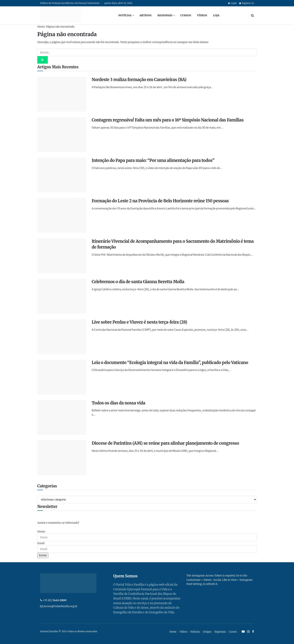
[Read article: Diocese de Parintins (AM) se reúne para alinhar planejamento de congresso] (62, 458)
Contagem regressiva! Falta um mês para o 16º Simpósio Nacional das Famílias (168, 120)
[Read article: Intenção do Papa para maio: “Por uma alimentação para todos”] (62, 175)
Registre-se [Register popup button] (247, 3)
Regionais (165, 15)
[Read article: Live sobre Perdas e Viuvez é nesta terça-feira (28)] (62, 337)
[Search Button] (252, 15)
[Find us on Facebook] (253, 632)
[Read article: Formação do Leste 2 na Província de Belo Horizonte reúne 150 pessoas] (62, 215)
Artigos (145, 15)
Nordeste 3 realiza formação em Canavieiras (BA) (139, 80)
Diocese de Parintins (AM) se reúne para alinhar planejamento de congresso (165, 443)
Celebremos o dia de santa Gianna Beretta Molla (138, 282)
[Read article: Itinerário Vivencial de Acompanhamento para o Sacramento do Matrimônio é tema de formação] (62, 256)
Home (41, 27)
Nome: (41, 532)
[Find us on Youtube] (243, 632)
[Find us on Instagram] (248, 632)
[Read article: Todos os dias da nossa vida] (62, 418)
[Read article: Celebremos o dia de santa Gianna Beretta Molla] (62, 296)
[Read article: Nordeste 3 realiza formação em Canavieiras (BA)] (62, 94)
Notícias (125, 15)
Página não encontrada (60, 27)
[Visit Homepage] (61, 15)
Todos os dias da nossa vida (118, 403)
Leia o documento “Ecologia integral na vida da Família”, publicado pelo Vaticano (170, 363)
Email (41, 543)
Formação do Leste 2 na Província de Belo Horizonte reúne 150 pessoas (160, 201)
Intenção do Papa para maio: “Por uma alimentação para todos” (153, 160)
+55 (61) (55, 600)
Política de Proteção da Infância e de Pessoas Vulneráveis (70, 3)
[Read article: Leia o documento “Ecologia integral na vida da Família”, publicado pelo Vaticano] (62, 377)
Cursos (186, 15)
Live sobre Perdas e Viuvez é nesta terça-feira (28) (139, 322)
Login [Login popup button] (232, 3)
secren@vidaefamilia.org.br (60, 606)
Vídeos (202, 15)
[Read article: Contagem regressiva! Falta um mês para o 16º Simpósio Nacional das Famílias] (62, 135)
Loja (216, 15)
